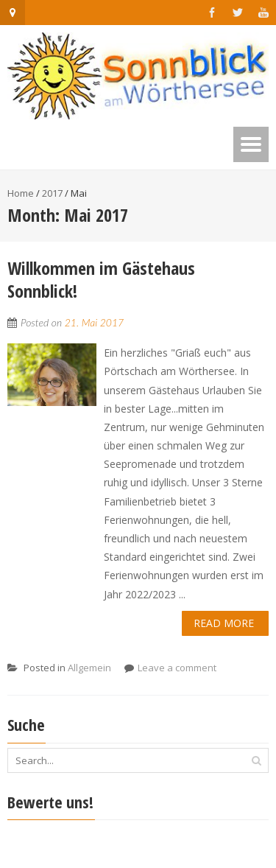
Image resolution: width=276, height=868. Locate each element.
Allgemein (89, 668)
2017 (52, 193)
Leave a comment (177, 668)
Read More (224, 623)
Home (21, 193)
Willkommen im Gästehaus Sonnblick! (101, 279)
